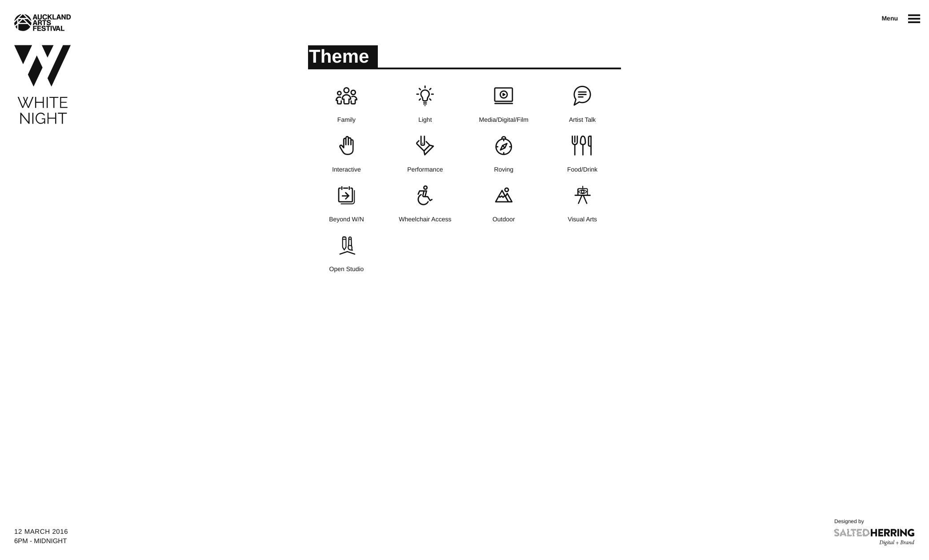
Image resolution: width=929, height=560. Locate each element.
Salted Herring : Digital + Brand (875, 537)
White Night (43, 85)
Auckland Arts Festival (43, 23)
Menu (890, 18)
